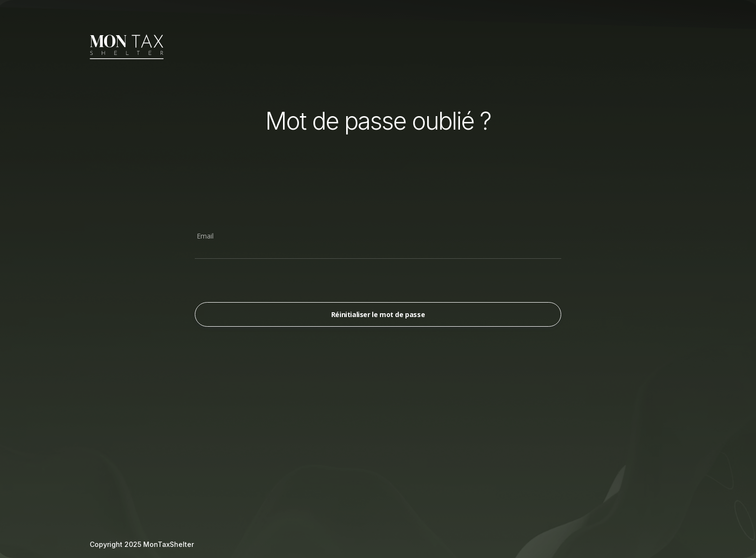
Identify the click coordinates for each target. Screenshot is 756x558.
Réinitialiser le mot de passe (378, 314)
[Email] (378, 249)
